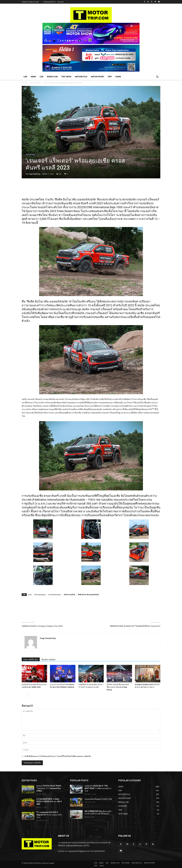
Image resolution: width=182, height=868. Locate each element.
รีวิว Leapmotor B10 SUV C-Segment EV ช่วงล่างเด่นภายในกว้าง (49, 815)
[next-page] (27, 695)
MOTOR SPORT (35, 83)
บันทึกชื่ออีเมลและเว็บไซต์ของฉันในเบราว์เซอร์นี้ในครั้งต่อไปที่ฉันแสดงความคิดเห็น (58, 756)
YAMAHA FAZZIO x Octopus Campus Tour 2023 (42, 626)
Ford (30, 595)
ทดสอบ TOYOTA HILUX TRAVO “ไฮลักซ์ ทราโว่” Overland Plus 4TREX (49, 788)
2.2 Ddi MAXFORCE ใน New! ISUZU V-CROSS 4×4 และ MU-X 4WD (49, 802)
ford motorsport (40, 595)
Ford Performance (55, 595)
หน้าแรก (25, 83)
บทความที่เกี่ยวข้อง (31, 660)
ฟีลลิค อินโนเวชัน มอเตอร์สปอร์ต (88, 595)
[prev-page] (23, 695)
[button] (157, 77)
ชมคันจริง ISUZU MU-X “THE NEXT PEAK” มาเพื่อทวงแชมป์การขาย (98, 788)
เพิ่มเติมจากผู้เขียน (48, 660)
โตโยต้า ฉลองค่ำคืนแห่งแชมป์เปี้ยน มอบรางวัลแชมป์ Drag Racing (118, 687)
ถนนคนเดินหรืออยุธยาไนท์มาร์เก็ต (98, 799)
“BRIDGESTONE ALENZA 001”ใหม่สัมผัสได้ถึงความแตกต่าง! (135, 626)
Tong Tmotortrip (35, 174)
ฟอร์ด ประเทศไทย (69, 595)
